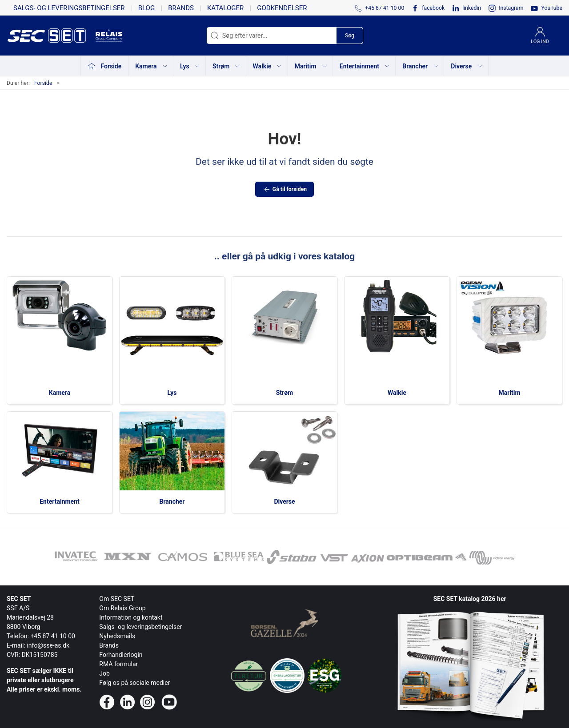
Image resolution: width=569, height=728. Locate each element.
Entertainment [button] (365, 66)
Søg (350, 36)
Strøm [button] (226, 66)
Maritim (509, 393)
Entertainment (60, 501)
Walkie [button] (268, 66)
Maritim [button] (311, 66)
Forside (43, 83)
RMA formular (118, 664)
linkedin (472, 8)
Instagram (511, 8)
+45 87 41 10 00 (53, 636)
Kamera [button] (151, 66)
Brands (181, 8)
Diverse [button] (467, 66)
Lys (172, 393)
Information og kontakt (131, 617)
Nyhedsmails (117, 636)
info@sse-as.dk (48, 645)
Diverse (284, 501)
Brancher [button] (421, 66)
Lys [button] (190, 66)
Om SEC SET (117, 599)
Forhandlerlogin (121, 655)
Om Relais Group (122, 608)
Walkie (397, 393)
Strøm (285, 393)
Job (104, 673)
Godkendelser (282, 8)
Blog (147, 8)
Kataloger (225, 8)
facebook (433, 8)
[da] (51, 36)
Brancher (172, 501)
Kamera (60, 393)
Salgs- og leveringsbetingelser (69, 8)
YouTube (552, 8)
